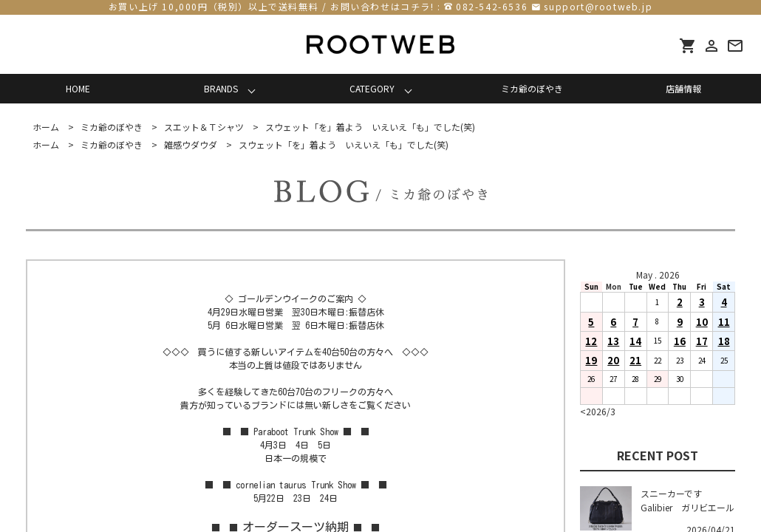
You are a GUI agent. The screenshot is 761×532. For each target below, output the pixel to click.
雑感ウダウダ (191, 144)
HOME (78, 88)
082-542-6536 (492, 6)
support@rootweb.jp (598, 6)
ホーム (46, 127)
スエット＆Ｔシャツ (204, 127)
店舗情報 (683, 88)
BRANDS (221, 88)
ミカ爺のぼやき (532, 88)
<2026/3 (598, 411)
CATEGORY (372, 88)
